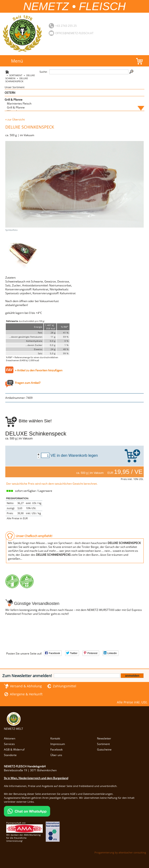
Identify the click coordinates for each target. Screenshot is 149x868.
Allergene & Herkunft (26, 694)
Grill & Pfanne (14, 100)
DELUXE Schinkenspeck (17, 80)
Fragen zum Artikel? (28, 383)
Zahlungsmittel (65, 686)
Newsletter (104, 738)
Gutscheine (104, 749)
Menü (17, 61)
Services (9, 744)
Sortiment (16, 75)
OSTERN (10, 93)
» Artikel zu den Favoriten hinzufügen (39, 370)
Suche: (43, 72)
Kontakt (55, 738)
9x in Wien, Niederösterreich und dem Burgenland (36, 778)
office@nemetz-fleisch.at (74, 33)
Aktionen (10, 738)
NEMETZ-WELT (14, 727)
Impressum (58, 744)
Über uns (56, 755)
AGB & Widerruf (14, 749)
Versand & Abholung (26, 686)
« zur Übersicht (15, 119)
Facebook (56, 749)
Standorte (10, 755)
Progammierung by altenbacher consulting (120, 852)
